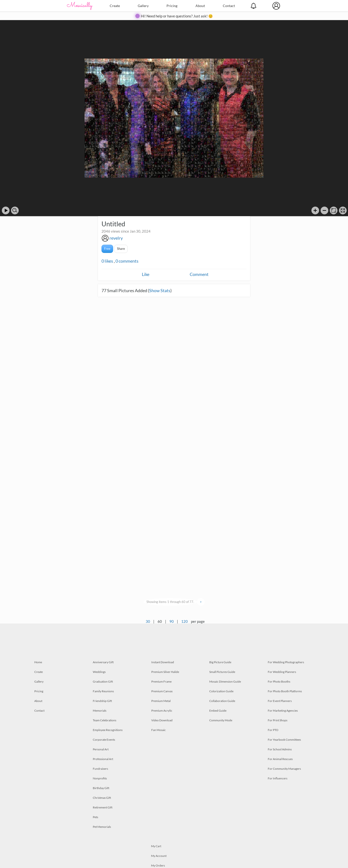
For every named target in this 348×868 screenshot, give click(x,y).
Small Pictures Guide (222, 672)
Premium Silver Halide (165, 672)
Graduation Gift (103, 681)
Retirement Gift (103, 807)
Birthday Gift (101, 788)
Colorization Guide (221, 691)
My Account (159, 856)
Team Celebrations (105, 720)
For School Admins (280, 749)
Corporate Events (104, 740)
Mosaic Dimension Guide (225, 681)
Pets (95, 817)
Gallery (143, 6)
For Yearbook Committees (284, 740)
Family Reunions (103, 691)
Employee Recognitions (108, 730)
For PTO (273, 730)
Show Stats (160, 290)
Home (38, 662)
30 (148, 621)
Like (146, 274)
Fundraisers (100, 769)
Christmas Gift (102, 798)
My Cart (156, 846)
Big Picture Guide (220, 662)
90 (172, 621)
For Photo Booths (279, 681)
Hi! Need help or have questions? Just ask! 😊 (177, 16)
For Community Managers (284, 769)
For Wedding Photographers (286, 662)
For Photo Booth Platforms (285, 691)
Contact (229, 6)
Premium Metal (161, 701)
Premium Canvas (162, 691)
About (200, 6)
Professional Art (103, 759)
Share (121, 249)
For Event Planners (280, 701)
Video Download (162, 720)
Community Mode (221, 720)
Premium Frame (161, 681)
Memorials (100, 711)
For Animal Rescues (280, 759)
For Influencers (278, 778)
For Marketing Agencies (283, 711)
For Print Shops (278, 720)
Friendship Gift (102, 701)
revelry (116, 238)
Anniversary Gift (103, 662)
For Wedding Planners (282, 672)
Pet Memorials (102, 827)
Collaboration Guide (222, 701)
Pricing (172, 6)
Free (107, 249)
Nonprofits (100, 778)
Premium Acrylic (162, 711)
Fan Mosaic (159, 730)
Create (115, 6)
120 (185, 621)
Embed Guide (218, 711)
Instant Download (163, 662)
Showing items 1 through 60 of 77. (170, 602)
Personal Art (101, 749)
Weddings (99, 672)
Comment (199, 274)
